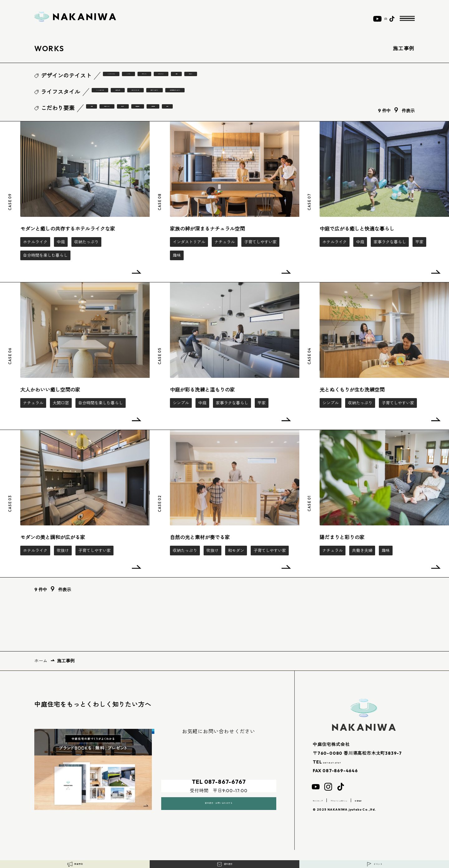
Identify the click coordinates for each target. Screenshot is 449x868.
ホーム (41, 661)
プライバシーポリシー (365, 800)
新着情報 (400, 800)
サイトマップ (325, 800)
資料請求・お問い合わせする (219, 795)
